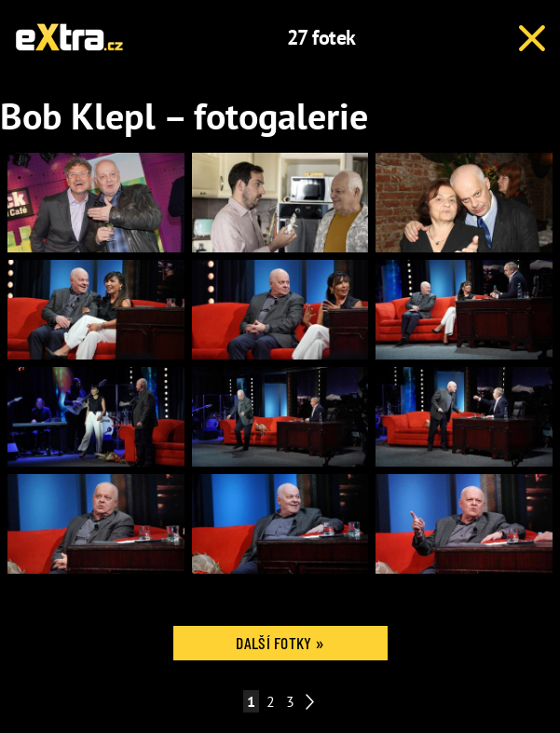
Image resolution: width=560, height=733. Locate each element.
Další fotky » (280, 643)
